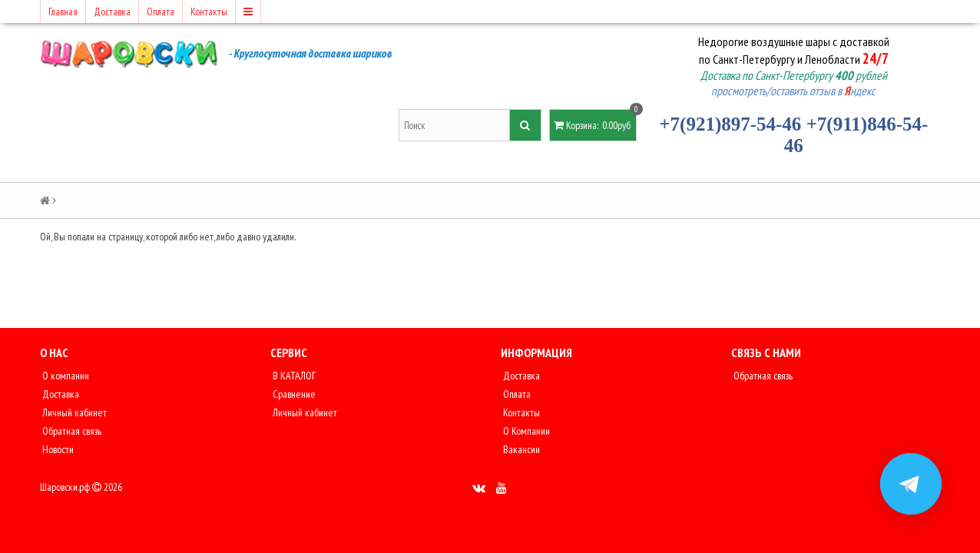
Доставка (112, 12)
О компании (65, 376)
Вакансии (520, 449)
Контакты (209, 12)
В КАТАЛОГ (293, 376)
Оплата (161, 12)
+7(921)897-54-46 (730, 124)
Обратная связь (71, 431)
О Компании (525, 431)
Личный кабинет (73, 412)
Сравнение (293, 394)
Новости (57, 449)
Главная (63, 12)
